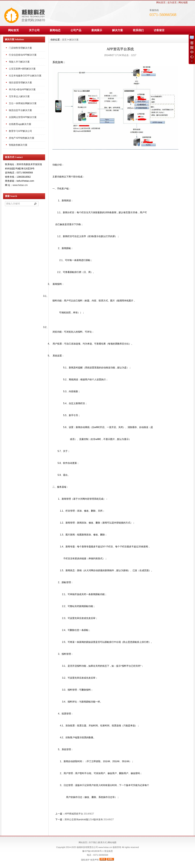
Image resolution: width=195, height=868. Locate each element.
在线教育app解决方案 (20, 124)
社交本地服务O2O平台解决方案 (25, 76)
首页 (64, 40)
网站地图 (183, 3)
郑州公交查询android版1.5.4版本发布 (84, 819)
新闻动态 (55, 30)
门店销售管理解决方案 (20, 48)
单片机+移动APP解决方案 (22, 89)
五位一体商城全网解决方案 (23, 103)
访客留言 (159, 30)
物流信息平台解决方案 (20, 110)
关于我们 (93, 842)
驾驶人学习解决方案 (19, 62)
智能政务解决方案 (18, 145)
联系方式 (103, 842)
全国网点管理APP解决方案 (23, 117)
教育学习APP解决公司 (20, 131)
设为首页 (172, 3)
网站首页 (161, 3)
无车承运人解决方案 (19, 96)
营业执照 (108, 851)
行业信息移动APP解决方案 (23, 55)
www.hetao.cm (20, 185)
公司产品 (76, 30)
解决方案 (118, 30)
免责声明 (94, 860)
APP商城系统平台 (74, 814)
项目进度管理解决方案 (20, 83)
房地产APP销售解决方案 (22, 138)
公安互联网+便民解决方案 (22, 69)
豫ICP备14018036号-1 (93, 851)
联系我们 (138, 30)
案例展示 (97, 30)
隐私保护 (85, 860)
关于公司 (34, 30)
